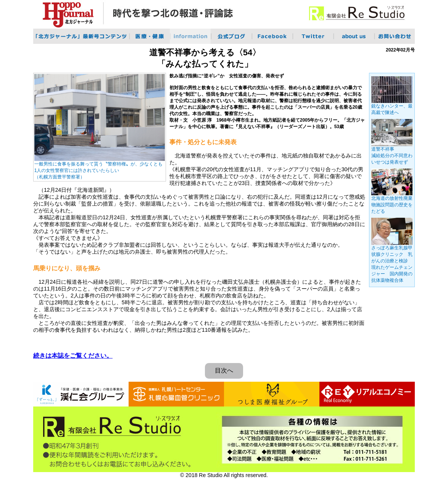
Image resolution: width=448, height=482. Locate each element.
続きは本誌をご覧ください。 (73, 356)
